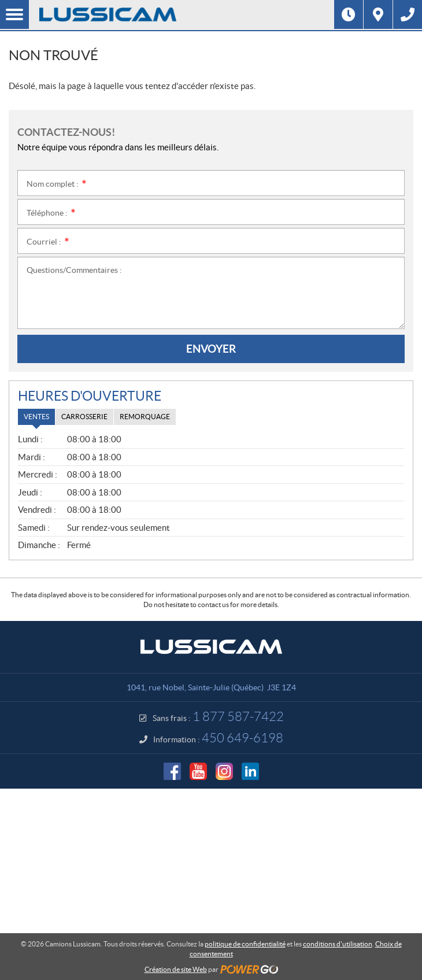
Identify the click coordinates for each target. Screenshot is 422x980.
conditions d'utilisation (338, 944)
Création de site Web (176, 969)
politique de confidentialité (245, 944)
